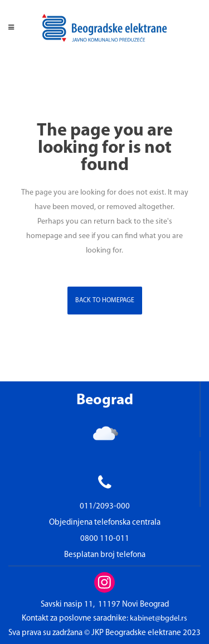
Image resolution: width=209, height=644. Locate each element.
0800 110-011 (105, 539)
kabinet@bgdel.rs (159, 619)
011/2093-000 (105, 507)
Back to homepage (105, 301)
